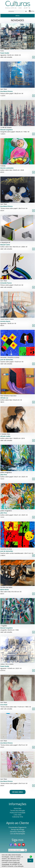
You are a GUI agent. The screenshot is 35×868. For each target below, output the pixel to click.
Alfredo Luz (4, 398)
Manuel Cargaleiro (7, 130)
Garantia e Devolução (17, 832)
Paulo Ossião (5, 53)
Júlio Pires (4, 475)
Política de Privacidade (17, 813)
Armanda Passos (6, 283)
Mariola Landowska (7, 168)
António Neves (5, 321)
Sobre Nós (18, 808)
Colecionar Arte (18, 817)
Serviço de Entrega (18, 829)
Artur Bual (4, 705)
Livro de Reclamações (18, 834)
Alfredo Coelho (5, 436)
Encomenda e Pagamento (17, 827)
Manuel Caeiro (5, 245)
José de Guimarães (7, 360)
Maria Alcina (5, 590)
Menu (17, 16)
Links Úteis (17, 815)
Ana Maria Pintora (6, 91)
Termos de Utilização (18, 811)
